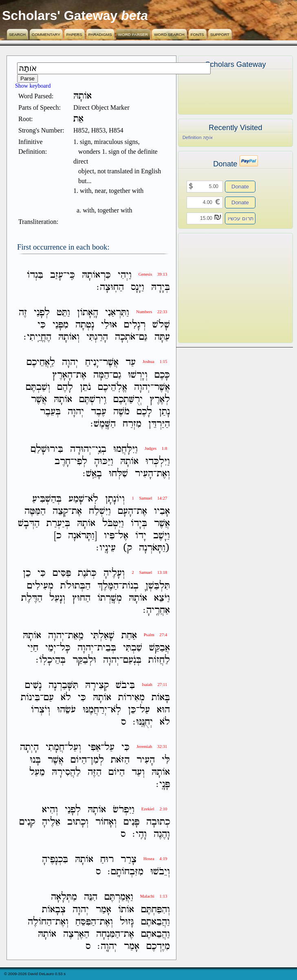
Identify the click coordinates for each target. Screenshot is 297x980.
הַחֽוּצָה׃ (110, 287)
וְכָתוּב (78, 822)
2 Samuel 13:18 (149, 572)
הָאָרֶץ (62, 375)
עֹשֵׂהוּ (66, 710)
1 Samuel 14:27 (149, 498)
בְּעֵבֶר (50, 412)
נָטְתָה (85, 325)
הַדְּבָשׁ (29, 523)
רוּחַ (107, 859)
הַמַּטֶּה (35, 511)
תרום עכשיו (241, 218)
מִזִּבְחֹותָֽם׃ (125, 872)
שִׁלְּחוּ (118, 474)
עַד (131, 363)
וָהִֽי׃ (140, 834)
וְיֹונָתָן (115, 499)
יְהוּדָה (81, 449)
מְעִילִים (40, 586)
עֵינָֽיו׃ (106, 548)
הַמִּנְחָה (108, 934)
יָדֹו (141, 536)
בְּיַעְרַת (58, 523)
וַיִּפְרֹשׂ (124, 810)
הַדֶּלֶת (32, 598)
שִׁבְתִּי (133, 648)
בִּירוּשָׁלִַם (47, 449)
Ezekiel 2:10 (154, 809)
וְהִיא (50, 810)
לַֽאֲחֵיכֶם (41, 363)
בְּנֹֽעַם (132, 660)
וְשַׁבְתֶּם (38, 387)
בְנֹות (130, 586)
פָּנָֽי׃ (163, 784)
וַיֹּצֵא (162, 598)
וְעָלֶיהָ (114, 574)
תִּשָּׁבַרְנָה (63, 685)
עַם (49, 698)
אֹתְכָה (125, 337)
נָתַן (164, 412)
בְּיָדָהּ (161, 287)
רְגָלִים (135, 325)
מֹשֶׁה (121, 412)
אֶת (81, 375)
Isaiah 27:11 (154, 685)
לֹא (66, 698)
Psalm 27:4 (156, 635)
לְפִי (81, 461)
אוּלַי (109, 325)
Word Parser (133, 34)
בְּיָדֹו (139, 523)
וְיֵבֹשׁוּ (160, 872)
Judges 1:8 (156, 448)
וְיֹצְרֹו (41, 710)
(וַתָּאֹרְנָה (154, 548)
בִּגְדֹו (35, 275)
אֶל (123, 536)
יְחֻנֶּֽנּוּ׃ (143, 722)
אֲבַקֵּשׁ (159, 648)
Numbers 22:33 (152, 312)
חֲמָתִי (55, 748)
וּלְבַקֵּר (84, 660)
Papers (74, 34)
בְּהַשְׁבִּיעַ (47, 499)
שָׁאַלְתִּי (102, 636)
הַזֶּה (95, 772)
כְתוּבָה (158, 822)
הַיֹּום (79, 760)
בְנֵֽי (101, 449)
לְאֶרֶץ (160, 399)
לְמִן (97, 760)
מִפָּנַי (60, 325)
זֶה (23, 313)
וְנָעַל (57, 598)
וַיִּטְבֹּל (113, 523)
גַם (117, 375)
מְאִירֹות (131, 698)
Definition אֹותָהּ (198, 137)
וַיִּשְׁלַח (100, 511)
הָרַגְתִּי (97, 337)
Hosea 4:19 (155, 859)
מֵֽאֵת (76, 636)
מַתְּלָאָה (64, 897)
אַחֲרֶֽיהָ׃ (156, 610)
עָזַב (57, 275)
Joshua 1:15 (155, 362)
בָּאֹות (161, 698)
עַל (145, 710)
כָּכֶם (162, 375)
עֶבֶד (99, 412)
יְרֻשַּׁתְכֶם (128, 399)
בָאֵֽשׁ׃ (92, 474)
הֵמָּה (101, 375)
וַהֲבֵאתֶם (155, 922)
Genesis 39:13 (153, 274)
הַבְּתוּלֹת (75, 586)
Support (220, 34)
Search (17, 34)
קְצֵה (60, 511)
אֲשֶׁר (111, 363)
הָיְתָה (29, 748)
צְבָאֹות (54, 910)
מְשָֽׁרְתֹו (110, 598)
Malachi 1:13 (154, 896)
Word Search (169, 34)
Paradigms (100, 34)
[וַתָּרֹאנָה (82, 536)
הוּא (163, 710)
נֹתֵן (85, 387)
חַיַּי (33, 648)
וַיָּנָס (137, 287)
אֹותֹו (126, 910)
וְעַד (138, 772)
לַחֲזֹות (159, 660)
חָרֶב (63, 461)
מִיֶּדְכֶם (158, 946)
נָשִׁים (33, 685)
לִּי (166, 760)
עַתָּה (162, 337)
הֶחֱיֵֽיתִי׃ (37, 337)
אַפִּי (94, 748)
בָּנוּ (35, 760)
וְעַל (75, 748)
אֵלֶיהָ (51, 822)
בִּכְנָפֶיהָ (55, 859)
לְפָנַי (42, 313)
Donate (240, 187)
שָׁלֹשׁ (161, 325)
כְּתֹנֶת (87, 574)
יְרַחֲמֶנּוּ (95, 710)
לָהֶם (65, 387)
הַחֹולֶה (40, 922)
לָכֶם (144, 412)
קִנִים (27, 822)
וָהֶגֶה (162, 834)
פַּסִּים (62, 574)
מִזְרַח (132, 424)
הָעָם (125, 511)
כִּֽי (71, 275)
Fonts (197, 34)
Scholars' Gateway (60, 15)
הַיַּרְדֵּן (159, 424)
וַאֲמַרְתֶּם (119, 897)
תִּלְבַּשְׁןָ (158, 586)
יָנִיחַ (92, 363)
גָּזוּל (127, 922)
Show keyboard (33, 86)
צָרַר (129, 859)
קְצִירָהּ (97, 685)
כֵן (27, 574)
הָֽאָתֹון (88, 313)
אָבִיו (162, 511)
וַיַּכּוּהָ (104, 461)
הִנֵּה (91, 897)
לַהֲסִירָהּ (66, 772)
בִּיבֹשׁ (125, 685)
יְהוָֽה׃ (107, 946)
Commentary (46, 34)
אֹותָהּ (63, 399)
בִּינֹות (30, 698)
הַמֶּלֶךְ (108, 586)
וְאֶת (163, 474)
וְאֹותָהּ (69, 337)
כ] (57, 536)
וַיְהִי (125, 275)
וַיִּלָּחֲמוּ (125, 449)
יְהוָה (70, 363)
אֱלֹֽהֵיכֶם (112, 387)
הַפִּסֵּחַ (86, 922)
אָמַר (103, 910)
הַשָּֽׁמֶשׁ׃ (103, 424)
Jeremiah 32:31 (152, 747)
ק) (127, 548)
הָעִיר (144, 474)
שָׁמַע (76, 499)
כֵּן (132, 710)
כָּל (65, 648)
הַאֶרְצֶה (76, 934)
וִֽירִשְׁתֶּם (93, 399)
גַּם (143, 337)
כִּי (42, 325)
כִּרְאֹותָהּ (96, 275)
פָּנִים (131, 822)
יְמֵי (51, 648)
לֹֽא (93, 499)
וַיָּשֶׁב (162, 536)
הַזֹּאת (120, 760)
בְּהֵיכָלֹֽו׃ (51, 660)
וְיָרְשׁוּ (138, 375)
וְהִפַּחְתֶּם (155, 910)
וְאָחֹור (106, 822)
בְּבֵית (107, 648)
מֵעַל (37, 772)
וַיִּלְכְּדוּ (158, 461)
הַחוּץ (81, 598)
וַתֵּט (63, 313)
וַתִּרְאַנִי (117, 313)
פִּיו (109, 536)
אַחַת (129, 636)
